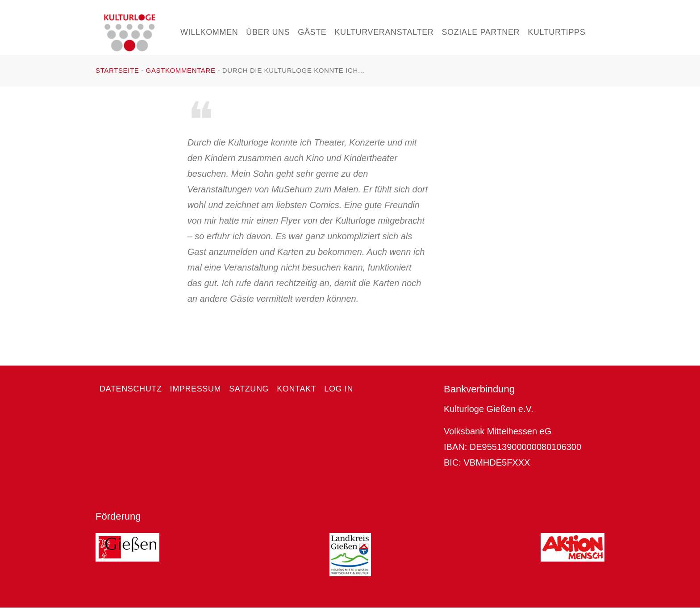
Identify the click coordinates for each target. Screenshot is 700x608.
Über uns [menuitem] (268, 32)
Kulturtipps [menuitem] (556, 32)
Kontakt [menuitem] (296, 389)
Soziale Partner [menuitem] (481, 32)
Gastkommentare (181, 70)
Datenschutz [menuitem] (131, 389)
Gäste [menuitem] (312, 32)
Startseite (117, 70)
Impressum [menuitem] (196, 389)
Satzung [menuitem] (249, 389)
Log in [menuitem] (339, 389)
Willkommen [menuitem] (209, 32)
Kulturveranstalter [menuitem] (384, 32)
